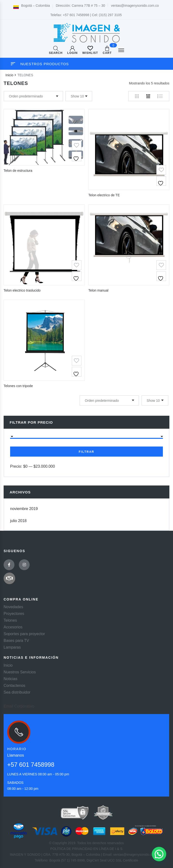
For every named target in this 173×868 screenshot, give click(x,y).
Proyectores (14, 614)
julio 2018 (18, 521)
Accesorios (13, 627)
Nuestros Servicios (20, 672)
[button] (159, 854)
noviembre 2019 (24, 509)
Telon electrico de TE (104, 195)
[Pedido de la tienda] (33, 96)
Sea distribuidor (17, 692)
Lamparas (12, 647)
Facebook (9, 565)
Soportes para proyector (24, 634)
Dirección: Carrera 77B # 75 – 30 (80, 6)
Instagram (24, 565)
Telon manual (98, 290)
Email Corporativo (19, 706)
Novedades (13, 607)
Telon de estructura (18, 171)
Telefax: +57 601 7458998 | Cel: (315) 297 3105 (86, 15)
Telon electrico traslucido (22, 290)
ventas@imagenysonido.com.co (135, 6)
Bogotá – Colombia (32, 6)
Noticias (10, 679)
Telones (10, 620)
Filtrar (86, 452)
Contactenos (14, 686)
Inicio (10, 75)
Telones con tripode (18, 386)
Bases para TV (16, 641)
